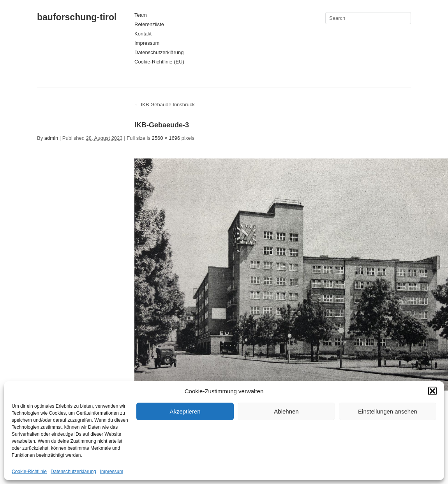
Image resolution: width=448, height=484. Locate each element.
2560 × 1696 (166, 138)
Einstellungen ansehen (388, 411)
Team (141, 15)
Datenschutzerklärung (73, 472)
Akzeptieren (185, 411)
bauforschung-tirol (77, 17)
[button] (432, 391)
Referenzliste (149, 24)
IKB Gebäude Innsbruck (165, 105)
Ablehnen (286, 411)
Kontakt (143, 34)
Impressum (112, 472)
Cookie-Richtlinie (29, 472)
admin (51, 138)
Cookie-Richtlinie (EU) (159, 62)
